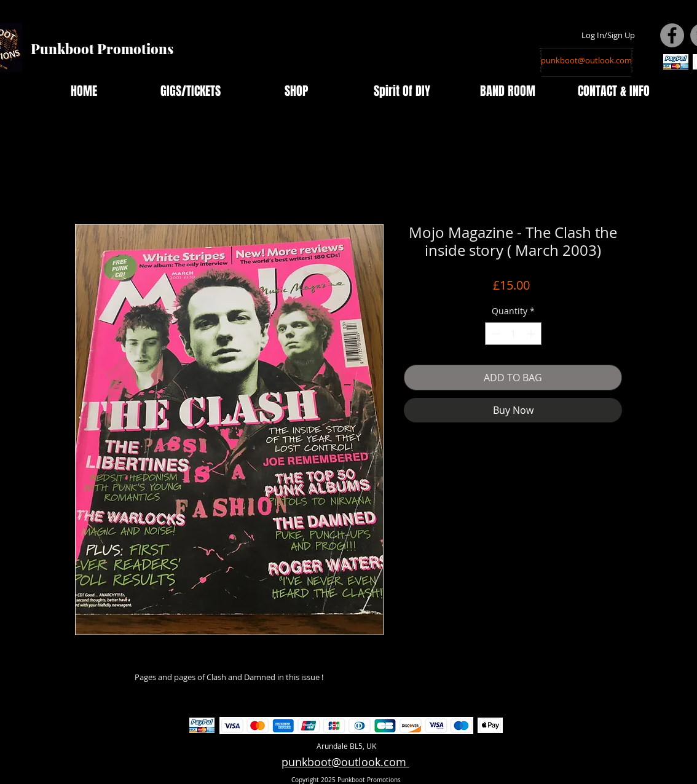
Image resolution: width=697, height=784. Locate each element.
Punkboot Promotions (102, 49)
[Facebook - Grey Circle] (672, 35)
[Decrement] (494, 334)
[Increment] (532, 334)
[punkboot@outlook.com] (586, 60)
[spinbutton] (513, 334)
